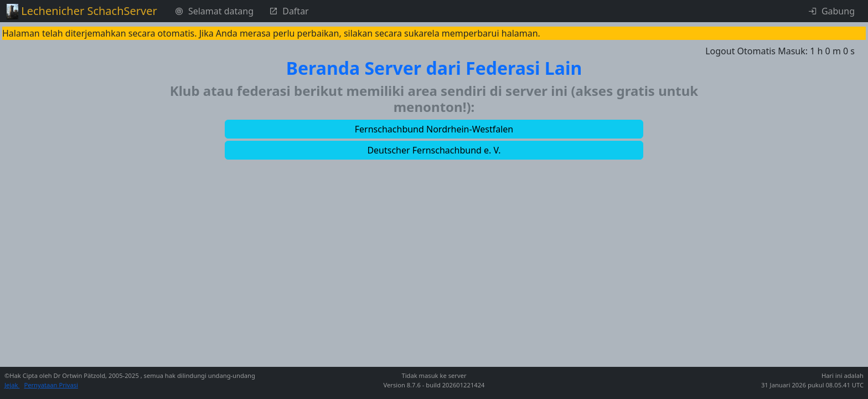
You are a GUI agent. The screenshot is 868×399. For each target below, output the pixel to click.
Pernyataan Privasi (51, 385)
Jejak (12, 385)
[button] (434, 129)
